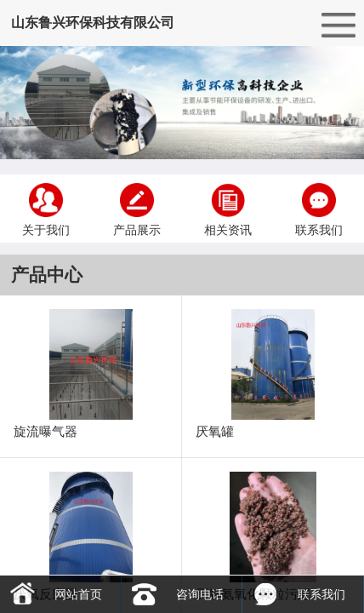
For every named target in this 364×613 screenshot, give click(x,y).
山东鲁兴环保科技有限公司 (93, 22)
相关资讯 (228, 209)
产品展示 (137, 209)
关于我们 (46, 209)
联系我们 (319, 209)
